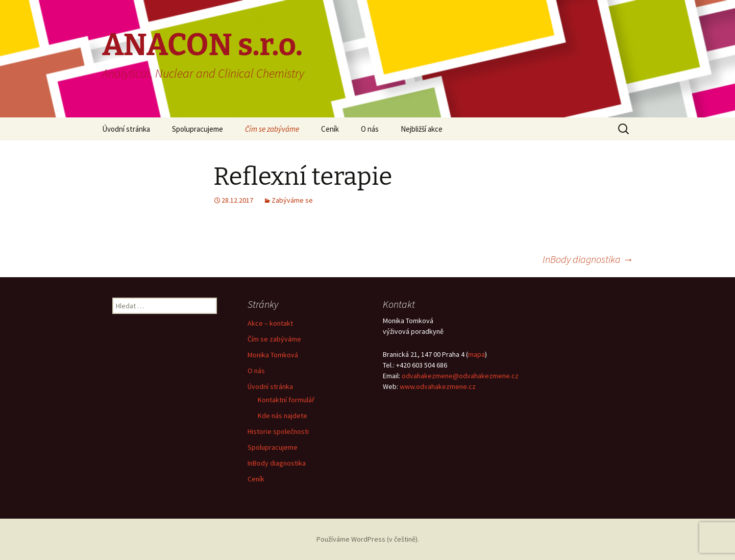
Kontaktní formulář (286, 400)
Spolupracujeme (198, 129)
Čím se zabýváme (272, 129)
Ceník (330, 129)
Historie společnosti (278, 431)
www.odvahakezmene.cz (438, 386)
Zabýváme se (292, 200)
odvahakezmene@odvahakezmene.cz (460, 376)
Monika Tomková (273, 355)
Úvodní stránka (126, 129)
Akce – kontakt (270, 323)
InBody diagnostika (588, 259)
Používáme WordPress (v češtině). (368, 539)
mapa (476, 354)
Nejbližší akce (422, 129)
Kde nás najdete (283, 416)
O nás (370, 129)
